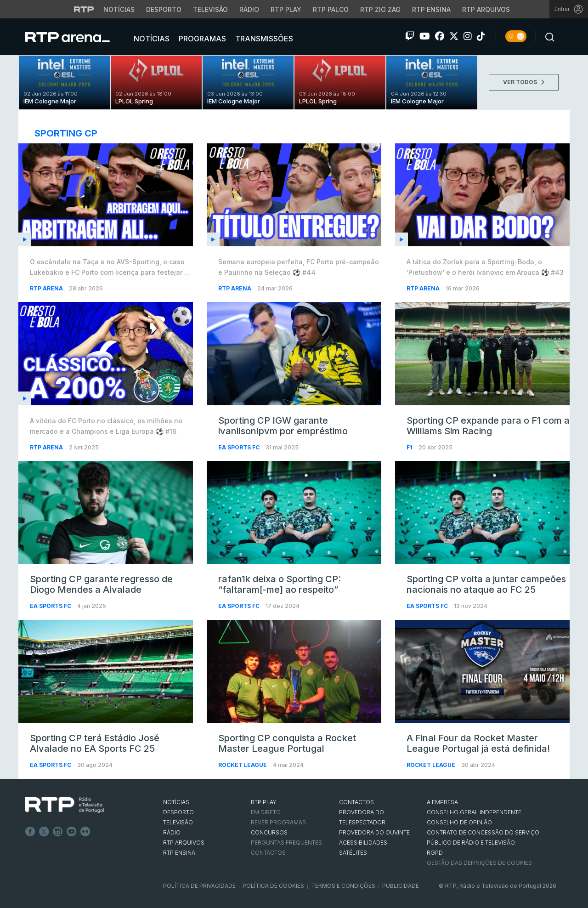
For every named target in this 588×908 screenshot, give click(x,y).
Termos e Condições (343, 886)
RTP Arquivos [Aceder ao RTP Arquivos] (486, 9)
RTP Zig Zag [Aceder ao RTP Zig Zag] (380, 9)
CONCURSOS (269, 832)
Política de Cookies (273, 886)
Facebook (30, 832)
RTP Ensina (179, 853)
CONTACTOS (356, 802)
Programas (201, 39)
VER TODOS (524, 82)
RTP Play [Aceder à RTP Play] (286, 9)
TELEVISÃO (178, 822)
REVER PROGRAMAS (278, 822)
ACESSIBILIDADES (363, 843)
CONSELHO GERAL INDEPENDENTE (474, 812)
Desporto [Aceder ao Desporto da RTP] (164, 9)
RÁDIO (172, 832)
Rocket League (243, 765)
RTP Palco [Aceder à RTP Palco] (331, 9)
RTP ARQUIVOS (184, 843)
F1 (410, 447)
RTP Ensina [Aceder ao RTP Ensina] (431, 9)
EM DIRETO (266, 812)
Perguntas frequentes (286, 843)
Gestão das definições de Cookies (479, 863)
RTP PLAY (264, 802)
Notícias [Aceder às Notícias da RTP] (119, 9)
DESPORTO (178, 812)
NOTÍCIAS (176, 802)
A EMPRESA (442, 802)
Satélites (353, 853)
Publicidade (401, 886)
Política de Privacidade (199, 886)
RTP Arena (47, 288)
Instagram (58, 832)
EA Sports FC (240, 447)
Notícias (151, 39)
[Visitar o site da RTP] (84, 9)
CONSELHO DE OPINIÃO (459, 822)
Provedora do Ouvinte (374, 832)
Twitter (44, 832)
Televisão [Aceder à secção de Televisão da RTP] (210, 9)
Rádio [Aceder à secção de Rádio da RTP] (249, 9)
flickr (85, 832)
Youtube (72, 832)
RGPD (435, 853)
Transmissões (263, 39)
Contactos (268, 853)
